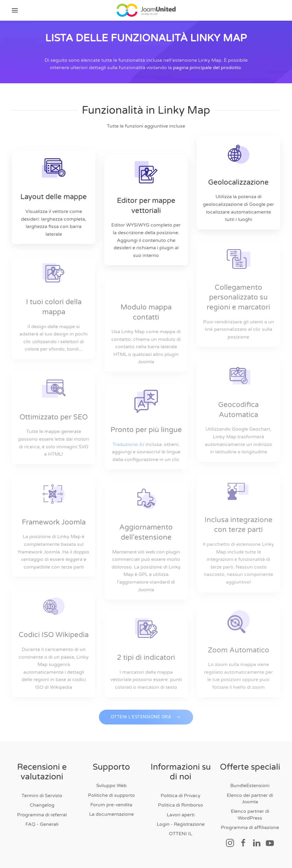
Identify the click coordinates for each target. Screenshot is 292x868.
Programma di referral (42, 815)
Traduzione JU (128, 444)
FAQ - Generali (42, 824)
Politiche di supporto (111, 795)
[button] (15, 10)
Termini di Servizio (42, 796)
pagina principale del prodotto (207, 71)
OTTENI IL (181, 834)
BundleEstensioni (250, 786)
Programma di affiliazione (250, 828)
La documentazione (111, 814)
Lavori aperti (181, 815)
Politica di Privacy (181, 796)
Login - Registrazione (181, 824)
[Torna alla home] (146, 10)
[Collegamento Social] (230, 843)
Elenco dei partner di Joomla (250, 799)
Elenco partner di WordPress (250, 815)
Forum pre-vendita (111, 805)
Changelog (42, 805)
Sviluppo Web (111, 786)
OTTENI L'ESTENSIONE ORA (146, 722)
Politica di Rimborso (181, 805)
